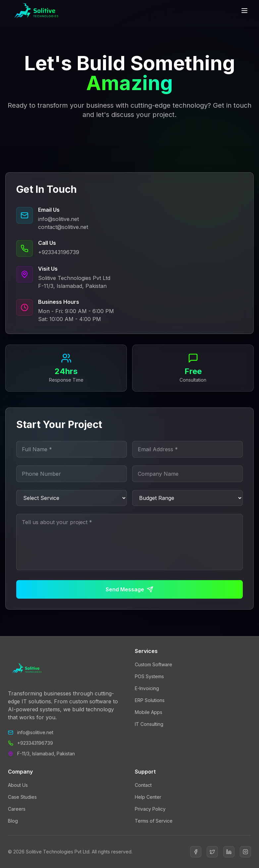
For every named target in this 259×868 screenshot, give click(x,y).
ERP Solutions (150, 700)
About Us (18, 785)
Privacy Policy (150, 809)
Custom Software (154, 664)
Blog (13, 821)
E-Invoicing (147, 688)
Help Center (148, 797)
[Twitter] (212, 852)
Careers (17, 809)
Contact (143, 785)
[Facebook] (196, 852)
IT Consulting (149, 724)
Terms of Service (154, 821)
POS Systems (149, 676)
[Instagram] (245, 852)
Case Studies (22, 797)
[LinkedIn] (229, 852)
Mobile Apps (149, 712)
